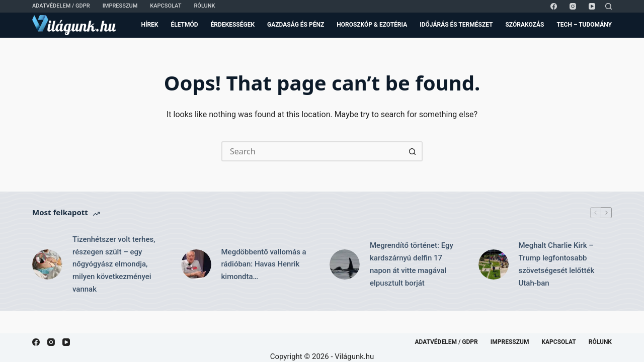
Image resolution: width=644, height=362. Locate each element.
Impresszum (120, 6)
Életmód (184, 25)
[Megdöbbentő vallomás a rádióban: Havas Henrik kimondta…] (196, 264)
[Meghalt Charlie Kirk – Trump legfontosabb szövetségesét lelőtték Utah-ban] (494, 264)
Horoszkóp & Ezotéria (372, 25)
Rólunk (204, 6)
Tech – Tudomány (584, 25)
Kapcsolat (166, 6)
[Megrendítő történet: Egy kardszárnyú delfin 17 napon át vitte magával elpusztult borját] (345, 264)
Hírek (149, 25)
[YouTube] (592, 6)
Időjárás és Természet (456, 25)
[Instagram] (573, 6)
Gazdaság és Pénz (296, 25)
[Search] (609, 6)
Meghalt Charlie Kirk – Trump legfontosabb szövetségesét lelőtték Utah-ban (557, 264)
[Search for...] (312, 151)
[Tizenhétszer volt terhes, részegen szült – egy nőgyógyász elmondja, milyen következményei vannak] (47, 264)
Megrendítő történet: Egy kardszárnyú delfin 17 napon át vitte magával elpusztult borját (412, 264)
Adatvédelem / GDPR (61, 6)
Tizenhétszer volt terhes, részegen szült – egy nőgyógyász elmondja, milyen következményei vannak (114, 264)
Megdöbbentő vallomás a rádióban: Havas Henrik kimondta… (264, 264)
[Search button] (413, 151)
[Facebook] (554, 6)
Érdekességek (233, 25)
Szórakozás (525, 25)
